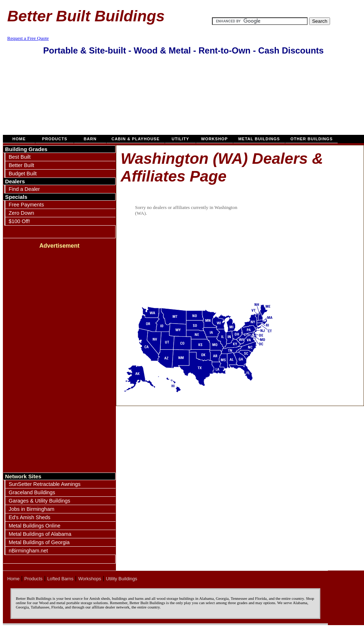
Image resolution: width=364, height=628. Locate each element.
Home (19, 139)
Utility (180, 139)
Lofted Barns (60, 579)
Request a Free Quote (28, 38)
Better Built (21, 165)
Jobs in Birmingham (31, 509)
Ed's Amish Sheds (30, 517)
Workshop (214, 139)
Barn (90, 139)
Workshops (90, 579)
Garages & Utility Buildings (39, 501)
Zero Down (21, 213)
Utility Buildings (122, 579)
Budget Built (23, 174)
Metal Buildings (259, 139)
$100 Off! (19, 221)
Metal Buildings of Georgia (39, 542)
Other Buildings (311, 139)
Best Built (20, 157)
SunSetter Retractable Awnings (45, 484)
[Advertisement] (184, 99)
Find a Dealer (24, 189)
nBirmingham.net (28, 551)
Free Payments (26, 205)
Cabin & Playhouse (136, 139)
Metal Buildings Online (34, 526)
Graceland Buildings (32, 492)
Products (55, 139)
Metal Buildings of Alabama (40, 534)
